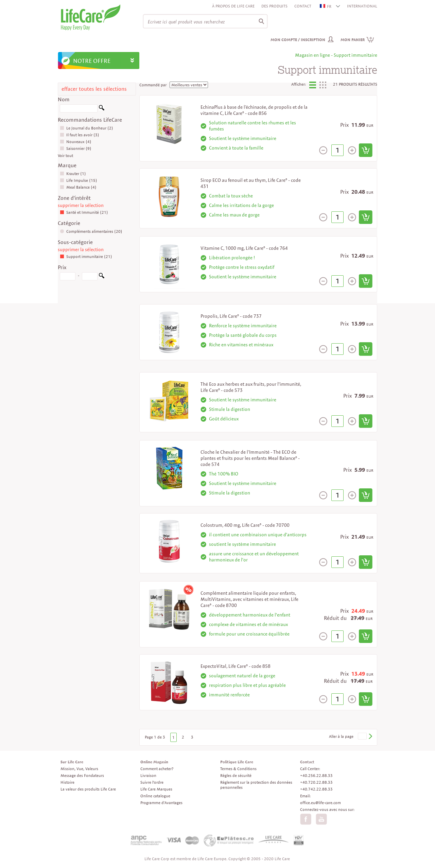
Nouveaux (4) (76, 142)
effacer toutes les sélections (94, 89)
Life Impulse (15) (79, 180)
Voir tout (65, 155)
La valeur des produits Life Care (88, 789)
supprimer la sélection (81, 205)
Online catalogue (155, 796)
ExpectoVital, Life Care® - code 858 (236, 666)
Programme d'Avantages (161, 803)
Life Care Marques (156, 789)
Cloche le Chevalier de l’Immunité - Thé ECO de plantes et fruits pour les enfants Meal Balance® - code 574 (250, 458)
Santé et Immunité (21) (84, 212)
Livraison (148, 775)
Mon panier (357, 40)
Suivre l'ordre (152, 782)
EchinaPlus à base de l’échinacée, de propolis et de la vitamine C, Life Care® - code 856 (254, 110)
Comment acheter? (157, 769)
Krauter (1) (73, 173)
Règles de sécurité (236, 775)
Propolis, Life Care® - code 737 (231, 316)
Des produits (274, 6)
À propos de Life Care (233, 6)
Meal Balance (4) (78, 187)
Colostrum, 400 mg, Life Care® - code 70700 (245, 525)
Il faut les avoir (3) (80, 135)
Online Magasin (154, 762)
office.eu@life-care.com (320, 803)
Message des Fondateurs (82, 775)
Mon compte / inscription (298, 40)
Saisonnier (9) (76, 148)
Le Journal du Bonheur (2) (86, 128)
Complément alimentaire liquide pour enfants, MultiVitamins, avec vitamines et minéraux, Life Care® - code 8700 (249, 599)
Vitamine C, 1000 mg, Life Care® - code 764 (244, 248)
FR (326, 6)
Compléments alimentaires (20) (91, 231)
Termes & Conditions (238, 769)
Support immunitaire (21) (86, 256)
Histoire (67, 782)
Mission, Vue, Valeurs (79, 769)
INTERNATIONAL (362, 6)
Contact (303, 6)
